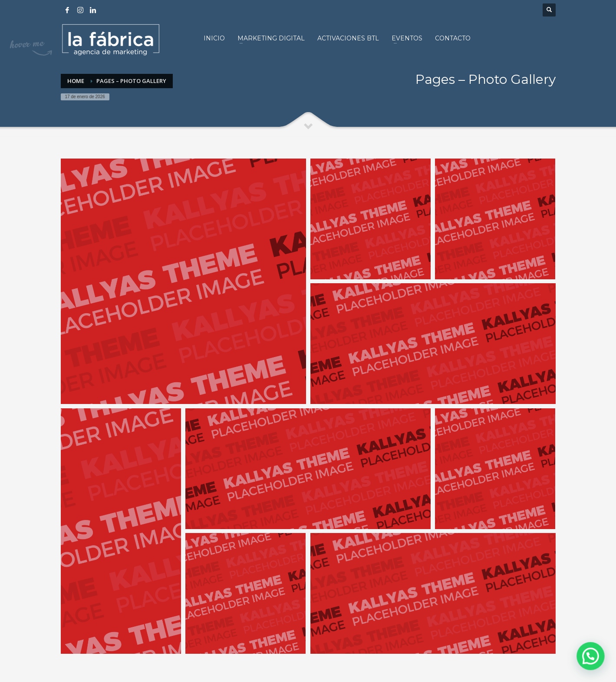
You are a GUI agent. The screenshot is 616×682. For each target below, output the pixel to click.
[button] (593, 662)
